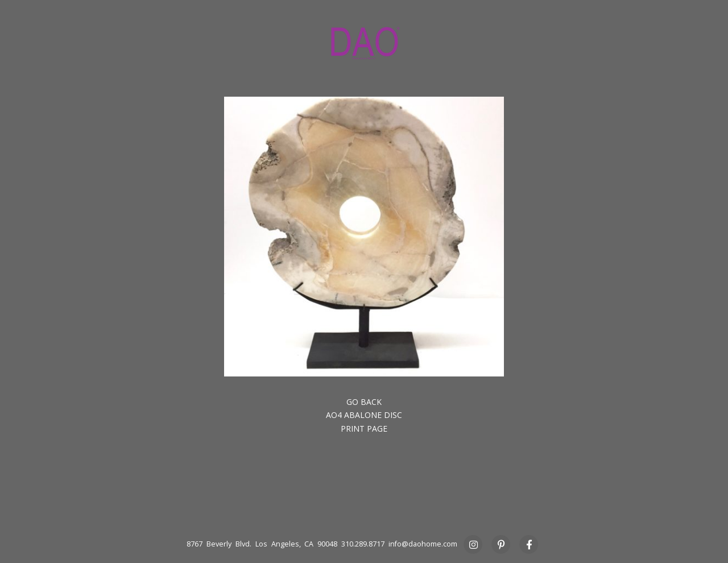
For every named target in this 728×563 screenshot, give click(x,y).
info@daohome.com (423, 544)
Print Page (364, 429)
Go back (364, 402)
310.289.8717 (363, 544)
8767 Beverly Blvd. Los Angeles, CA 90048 (262, 544)
